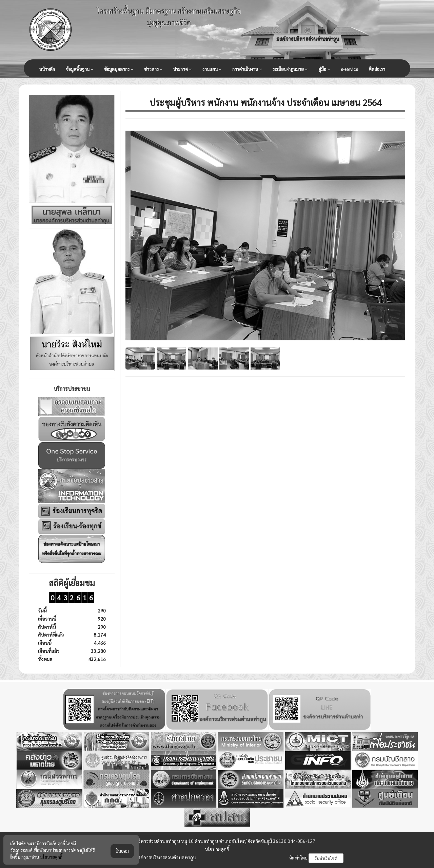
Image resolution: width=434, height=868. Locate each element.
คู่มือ (324, 69)
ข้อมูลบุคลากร (119, 69)
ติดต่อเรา (377, 69)
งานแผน (212, 69)
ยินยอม (122, 851)
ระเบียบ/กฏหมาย (290, 69)
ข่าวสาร (153, 69)
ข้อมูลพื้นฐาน (80, 69)
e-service (349, 69)
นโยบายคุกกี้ (217, 849)
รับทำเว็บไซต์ (326, 858)
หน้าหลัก (47, 69)
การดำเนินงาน (247, 69)
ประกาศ (182, 69)
